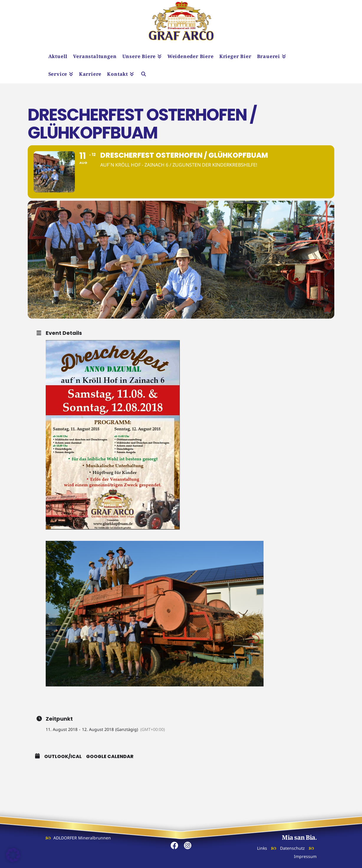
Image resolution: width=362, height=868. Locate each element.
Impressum (305, 856)
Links (262, 848)
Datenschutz (292, 848)
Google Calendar (110, 757)
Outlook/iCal (63, 757)
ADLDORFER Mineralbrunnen (82, 838)
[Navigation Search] (144, 75)
